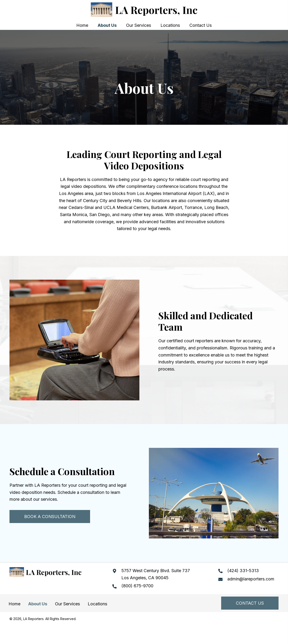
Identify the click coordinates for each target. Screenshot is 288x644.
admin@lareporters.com (251, 579)
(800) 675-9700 (137, 586)
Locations (97, 604)
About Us (38, 604)
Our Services (67, 604)
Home (14, 604)
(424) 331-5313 (243, 571)
